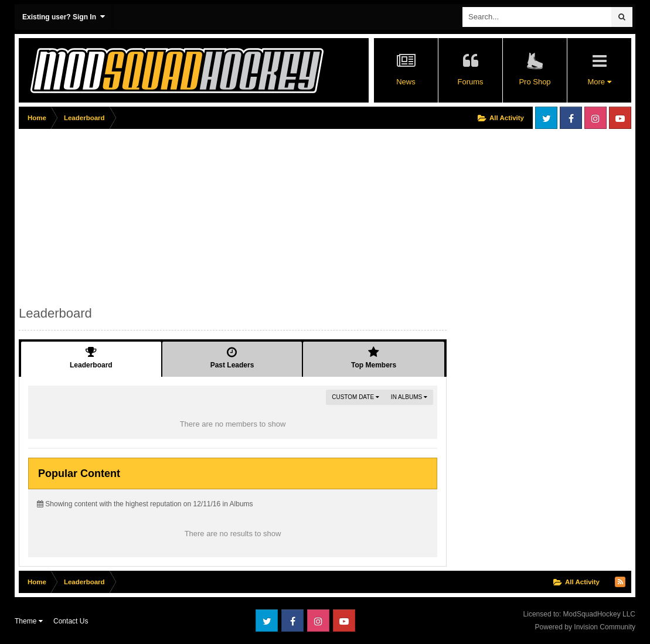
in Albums (409, 397)
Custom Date (355, 397)
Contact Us (71, 621)
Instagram (595, 118)
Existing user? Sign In (64, 17)
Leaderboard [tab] (91, 358)
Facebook (571, 118)
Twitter (546, 118)
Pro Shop (535, 82)
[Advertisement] (232, 215)
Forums (470, 82)
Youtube (620, 118)
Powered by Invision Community (585, 627)
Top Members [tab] (374, 358)
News (406, 82)
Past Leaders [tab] (232, 358)
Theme (29, 621)
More (599, 82)
